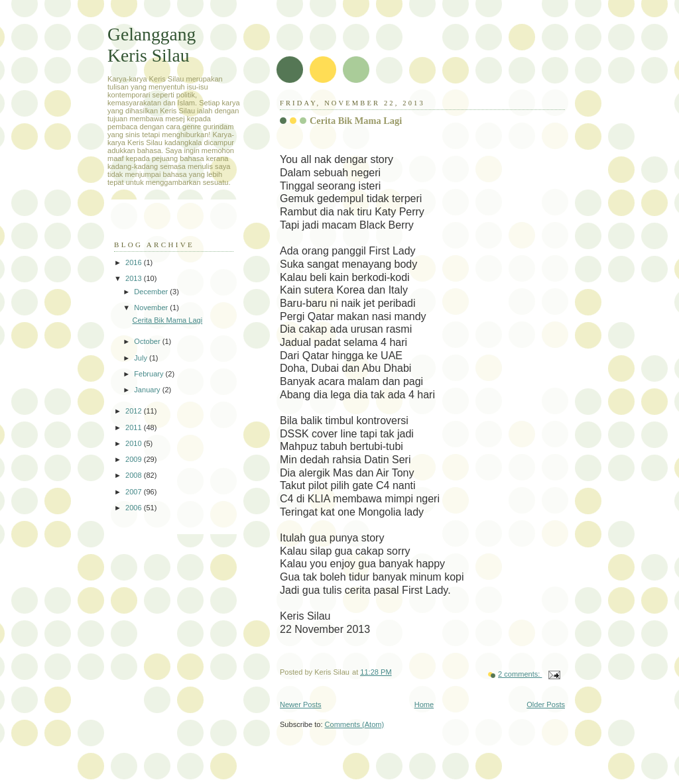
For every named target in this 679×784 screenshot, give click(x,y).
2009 (135, 459)
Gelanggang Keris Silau (152, 45)
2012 (135, 411)
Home (424, 704)
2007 (135, 492)
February (150, 374)
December (152, 292)
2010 (135, 443)
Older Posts (546, 704)
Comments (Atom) (355, 724)
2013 (135, 278)
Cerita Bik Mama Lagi (356, 121)
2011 (135, 427)
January (148, 390)
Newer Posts (301, 704)
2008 (135, 475)
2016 (135, 262)
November (152, 308)
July (142, 358)
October (148, 341)
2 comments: (520, 674)
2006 (135, 508)
